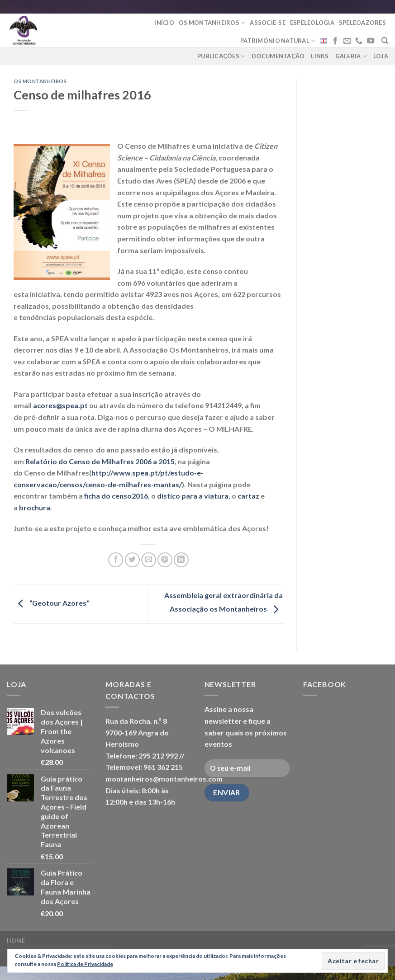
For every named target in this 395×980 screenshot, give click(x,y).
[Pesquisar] (385, 41)
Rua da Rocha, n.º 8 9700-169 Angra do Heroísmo (137, 732)
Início (164, 23)
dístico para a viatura (193, 496)
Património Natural (278, 41)
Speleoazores (362, 23)
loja (381, 56)
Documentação (278, 56)
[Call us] (359, 41)
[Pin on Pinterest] (165, 560)
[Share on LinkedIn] (181, 560)
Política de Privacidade (85, 964)
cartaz (248, 496)
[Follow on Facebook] (335, 41)
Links (320, 56)
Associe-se (268, 23)
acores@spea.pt (60, 405)
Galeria (351, 56)
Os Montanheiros (212, 23)
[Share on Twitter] (132, 560)
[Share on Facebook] (116, 560)
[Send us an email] (347, 41)
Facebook (325, 684)
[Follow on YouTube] (371, 41)
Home (16, 941)
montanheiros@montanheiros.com (164, 779)
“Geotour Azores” (51, 603)
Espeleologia (312, 23)
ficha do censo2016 (116, 496)
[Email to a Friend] (149, 560)
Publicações (221, 56)
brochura (35, 507)
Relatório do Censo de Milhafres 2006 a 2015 (100, 461)
